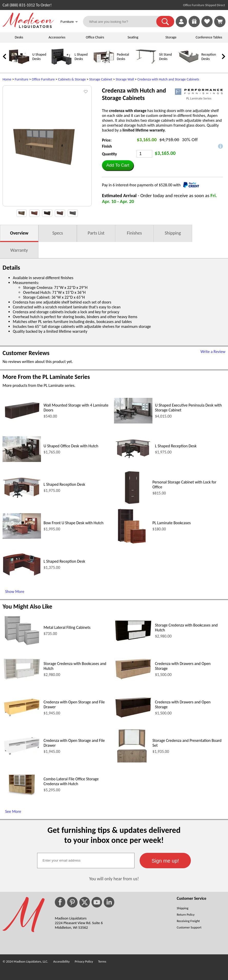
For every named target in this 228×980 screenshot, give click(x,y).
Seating (133, 37)
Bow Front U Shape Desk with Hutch (74, 523)
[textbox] (86, 861)
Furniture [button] (69, 22)
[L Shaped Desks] (61, 66)
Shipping (173, 233)
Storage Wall (125, 79)
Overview (19, 233)
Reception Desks (209, 57)
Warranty (19, 250)
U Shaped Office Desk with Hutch (71, 446)
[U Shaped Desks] (19, 66)
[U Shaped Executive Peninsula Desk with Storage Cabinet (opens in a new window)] (133, 422)
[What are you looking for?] (123, 22)
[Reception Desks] (188, 66)
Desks (19, 37)
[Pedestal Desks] (104, 66)
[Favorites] (207, 26)
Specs (58, 233)
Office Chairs (95, 37)
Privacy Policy (84, 961)
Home (7, 79)
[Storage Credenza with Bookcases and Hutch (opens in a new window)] (133, 640)
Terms (102, 961)
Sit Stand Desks (165, 57)
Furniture (22, 79)
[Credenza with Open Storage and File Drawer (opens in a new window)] (22, 716)
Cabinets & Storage (72, 79)
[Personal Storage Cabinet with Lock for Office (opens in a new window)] (132, 504)
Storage (171, 37)
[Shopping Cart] (220, 22)
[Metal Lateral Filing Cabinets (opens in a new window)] (22, 645)
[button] (165, 22)
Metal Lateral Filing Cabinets (67, 627)
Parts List (96, 233)
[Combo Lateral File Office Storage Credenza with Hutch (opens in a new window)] (22, 794)
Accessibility (61, 961)
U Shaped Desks (39, 57)
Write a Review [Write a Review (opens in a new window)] (213, 352)
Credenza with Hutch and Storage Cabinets (168, 79)
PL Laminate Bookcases (172, 523)
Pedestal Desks (123, 57)
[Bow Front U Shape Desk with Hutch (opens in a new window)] (22, 537)
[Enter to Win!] (194, 26)
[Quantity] (144, 154)
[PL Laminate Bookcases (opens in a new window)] (132, 543)
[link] (220, 22)
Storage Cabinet (101, 79)
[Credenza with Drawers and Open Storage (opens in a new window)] (133, 679)
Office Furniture (43, 79)
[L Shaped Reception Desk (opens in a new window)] (133, 460)
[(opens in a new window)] (199, 92)
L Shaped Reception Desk (176, 446)
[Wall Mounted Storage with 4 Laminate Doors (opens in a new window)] (22, 418)
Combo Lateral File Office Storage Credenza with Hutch (71, 781)
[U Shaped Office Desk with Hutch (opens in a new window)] (22, 461)
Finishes (134, 233)
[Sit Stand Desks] (146, 66)
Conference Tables (209, 37)
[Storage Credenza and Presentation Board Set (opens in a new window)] (132, 762)
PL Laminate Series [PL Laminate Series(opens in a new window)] (199, 98)
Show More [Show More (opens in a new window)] (15, 592)
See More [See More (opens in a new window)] (13, 811)
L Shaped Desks (81, 57)
